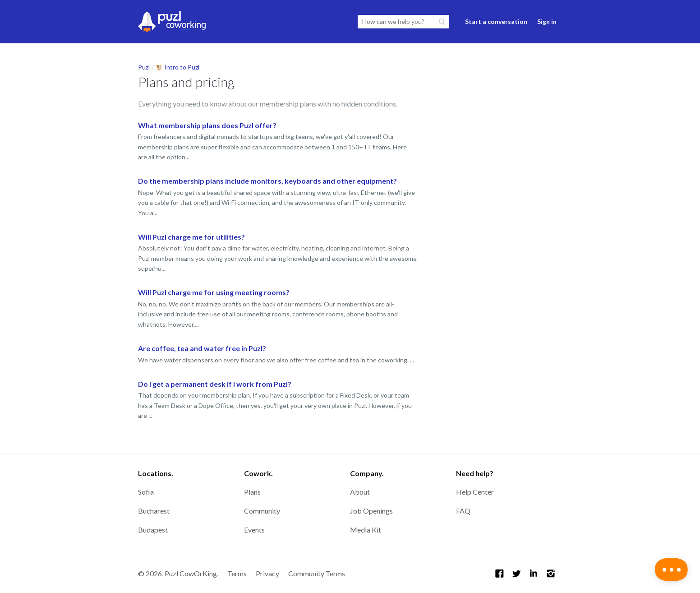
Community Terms (317, 573)
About (360, 492)
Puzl (144, 67)
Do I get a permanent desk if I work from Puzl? (215, 384)
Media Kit (366, 530)
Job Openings (371, 511)
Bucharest (154, 511)
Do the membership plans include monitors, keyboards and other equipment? (267, 181)
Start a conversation (496, 21)
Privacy (267, 573)
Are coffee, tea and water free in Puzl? (202, 348)
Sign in (547, 21)
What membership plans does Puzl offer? (207, 125)
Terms (237, 573)
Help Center (475, 492)
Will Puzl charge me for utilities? (191, 237)
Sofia (146, 492)
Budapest (153, 530)
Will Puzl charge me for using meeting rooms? (214, 292)
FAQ (463, 511)
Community (262, 511)
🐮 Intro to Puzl (177, 67)
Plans (252, 492)
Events (254, 530)
